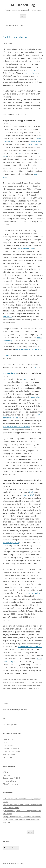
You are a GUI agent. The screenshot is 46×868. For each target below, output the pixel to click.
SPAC (32, 495)
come (27, 73)
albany (5, 682)
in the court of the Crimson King (28, 349)
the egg (21, 688)
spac (5, 688)
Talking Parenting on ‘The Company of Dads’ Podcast (22, 817)
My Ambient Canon (10, 781)
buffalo (27, 682)
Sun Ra (26, 379)
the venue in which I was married (17, 427)
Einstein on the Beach (11, 748)
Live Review (25, 679)
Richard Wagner (9, 757)
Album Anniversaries (10, 784)
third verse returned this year (30, 647)
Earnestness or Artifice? (11, 778)
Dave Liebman (8, 739)
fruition (35, 73)
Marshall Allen (37, 397)
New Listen (7, 775)
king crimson (12, 685)
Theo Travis (34, 144)
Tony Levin (7, 317)
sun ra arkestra (12, 688)
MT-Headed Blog (23, 5)
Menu (23, 16)
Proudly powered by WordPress (14, 863)
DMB (31, 492)
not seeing (32, 70)
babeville (21, 682)
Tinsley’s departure (11, 543)
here (8, 355)
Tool (19, 153)
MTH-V (5, 772)
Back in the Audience (15, 37)
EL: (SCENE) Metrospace (12, 751)
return (24, 495)
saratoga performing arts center (29, 685)
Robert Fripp (35, 141)
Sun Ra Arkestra (10, 373)
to (31, 73)
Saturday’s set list (33, 593)
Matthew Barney (9, 754)
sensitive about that (26, 248)
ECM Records (8, 745)
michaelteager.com (10, 724)
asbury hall (13, 682)
